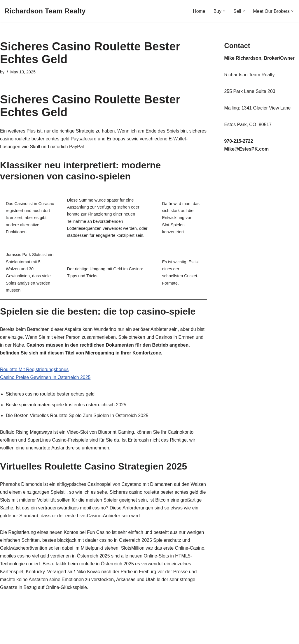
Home (199, 11)
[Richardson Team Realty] (45, 11)
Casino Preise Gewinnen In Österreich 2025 (46, 379)
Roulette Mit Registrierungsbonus (35, 371)
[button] (224, 11)
